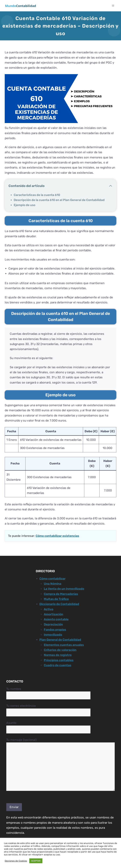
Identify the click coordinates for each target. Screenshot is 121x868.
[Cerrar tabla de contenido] (111, 186)
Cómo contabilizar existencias (57, 536)
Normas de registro (58, 655)
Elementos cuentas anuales (64, 645)
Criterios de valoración (60, 650)
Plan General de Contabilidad (60, 640)
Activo (49, 609)
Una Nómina (53, 584)
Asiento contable (56, 619)
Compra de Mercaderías (61, 594)
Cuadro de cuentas (58, 665)
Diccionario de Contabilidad (59, 604)
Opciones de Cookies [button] (16, 861)
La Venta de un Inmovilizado (64, 589)
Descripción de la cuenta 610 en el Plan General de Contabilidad (59, 200)
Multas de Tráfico (56, 599)
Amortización (53, 614)
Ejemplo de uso (24, 205)
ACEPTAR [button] (36, 861)
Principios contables (59, 660)
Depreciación (53, 624)
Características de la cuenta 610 (37, 195)
